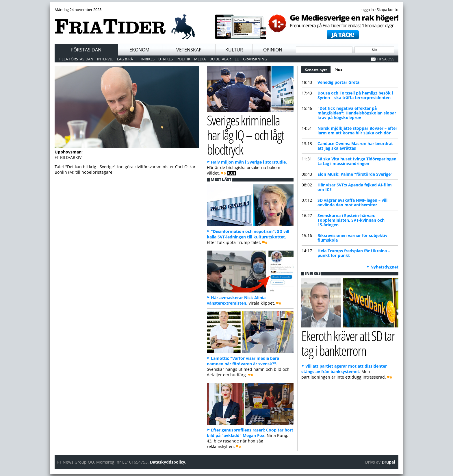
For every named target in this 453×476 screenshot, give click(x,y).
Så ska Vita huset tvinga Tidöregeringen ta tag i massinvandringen (357, 161)
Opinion (273, 50)
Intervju (105, 59)
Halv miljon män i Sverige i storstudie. (249, 162)
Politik (183, 59)
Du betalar (220, 59)
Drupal (388, 462)
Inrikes (148, 59)
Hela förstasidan (76, 59)
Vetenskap (189, 50)
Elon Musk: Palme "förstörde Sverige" (355, 174)
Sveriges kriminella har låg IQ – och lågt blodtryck (245, 135)
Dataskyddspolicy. (168, 462)
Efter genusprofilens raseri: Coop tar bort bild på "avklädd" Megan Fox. (250, 433)
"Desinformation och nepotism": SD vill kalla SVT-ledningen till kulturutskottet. (248, 234)
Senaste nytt (318, 69)
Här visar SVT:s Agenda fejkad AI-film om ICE (355, 187)
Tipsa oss (386, 59)
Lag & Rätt (127, 59)
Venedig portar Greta (338, 82)
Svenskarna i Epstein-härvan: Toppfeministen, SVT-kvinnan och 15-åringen (351, 220)
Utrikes (166, 59)
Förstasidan (86, 50)
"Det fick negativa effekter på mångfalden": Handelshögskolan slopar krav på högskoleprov (357, 113)
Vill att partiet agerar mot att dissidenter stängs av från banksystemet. (344, 369)
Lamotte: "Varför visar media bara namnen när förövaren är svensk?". (243, 361)
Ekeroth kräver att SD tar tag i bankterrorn (348, 343)
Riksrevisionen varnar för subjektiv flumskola (352, 238)
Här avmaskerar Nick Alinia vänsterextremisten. (236, 300)
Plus (338, 70)
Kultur (234, 50)
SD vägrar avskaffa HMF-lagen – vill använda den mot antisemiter (352, 202)
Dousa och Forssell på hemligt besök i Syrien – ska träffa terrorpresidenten (355, 95)
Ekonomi (140, 50)
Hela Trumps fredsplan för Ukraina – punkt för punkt (354, 253)
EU (237, 59)
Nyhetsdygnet (384, 267)
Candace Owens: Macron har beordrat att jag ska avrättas (355, 146)
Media (200, 59)
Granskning (255, 59)
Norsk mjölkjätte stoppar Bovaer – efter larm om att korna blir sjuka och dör (357, 130)
